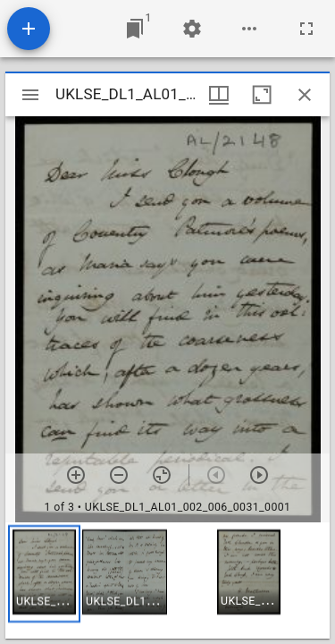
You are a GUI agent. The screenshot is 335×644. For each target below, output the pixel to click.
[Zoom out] (119, 475)
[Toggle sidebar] (30, 95)
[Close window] (305, 95)
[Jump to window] (135, 29)
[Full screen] (306, 29)
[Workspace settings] (192, 29)
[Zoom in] (76, 475)
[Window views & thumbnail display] (219, 95)
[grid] (167, 580)
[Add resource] (29, 29)
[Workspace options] (249, 29)
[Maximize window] (262, 95)
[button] (44, 574)
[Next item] (259, 475)
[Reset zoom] (162, 475)
